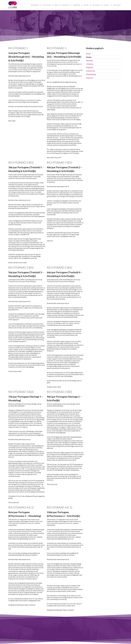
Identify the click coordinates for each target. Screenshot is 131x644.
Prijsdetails (90, 67)
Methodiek (89, 61)
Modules (89, 57)
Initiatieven (90, 64)
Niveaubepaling (91, 74)
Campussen (90, 78)
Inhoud (88, 54)
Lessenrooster (91, 71)
